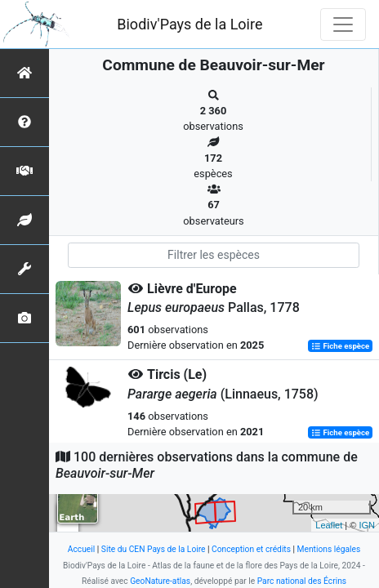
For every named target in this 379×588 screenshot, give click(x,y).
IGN (367, 525)
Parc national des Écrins (302, 581)
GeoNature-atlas (160, 581)
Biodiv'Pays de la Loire (189, 24)
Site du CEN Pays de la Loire (154, 549)
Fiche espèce (340, 346)
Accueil (81, 549)
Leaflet (329, 525)
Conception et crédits (251, 549)
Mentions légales (329, 549)
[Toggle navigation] (343, 24)
